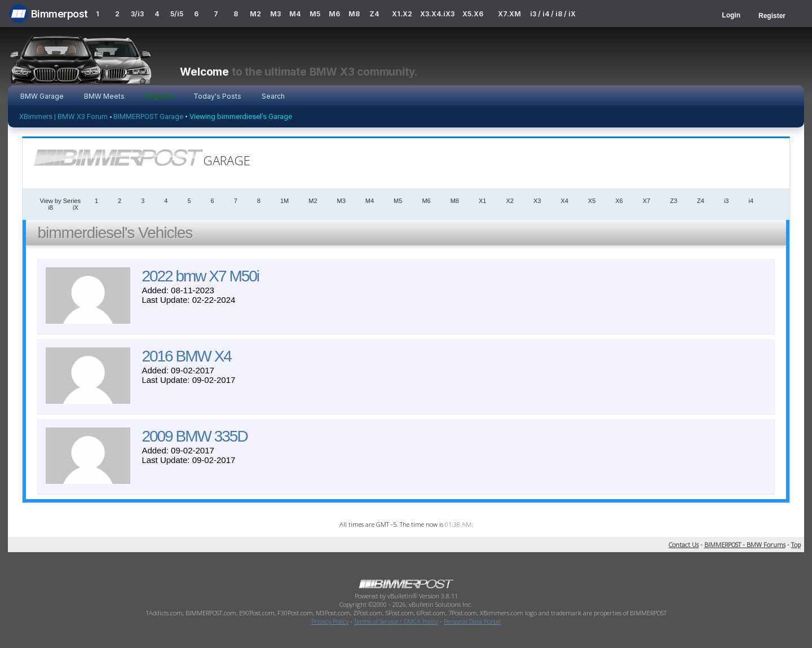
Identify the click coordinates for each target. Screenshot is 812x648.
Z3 (674, 201)
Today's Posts (217, 96)
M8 (354, 14)
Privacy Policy (330, 621)
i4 (751, 201)
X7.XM (509, 14)
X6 (619, 201)
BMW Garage (42, 96)
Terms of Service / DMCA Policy (396, 621)
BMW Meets (104, 96)
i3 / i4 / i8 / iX (553, 14)
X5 (592, 201)
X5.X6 (473, 14)
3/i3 (137, 14)
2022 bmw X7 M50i (200, 276)
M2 (255, 14)
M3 (275, 14)
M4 (295, 14)
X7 (646, 201)
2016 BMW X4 (186, 356)
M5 (315, 14)
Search (273, 96)
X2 (509, 201)
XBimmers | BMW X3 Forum (63, 116)
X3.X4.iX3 (438, 14)
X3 (537, 201)
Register (772, 16)
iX (76, 208)
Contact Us (684, 545)
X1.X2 (402, 14)
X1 (482, 201)
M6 (334, 14)
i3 (727, 201)
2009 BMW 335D (194, 436)
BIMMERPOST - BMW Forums (745, 545)
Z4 (374, 14)
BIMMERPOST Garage (148, 116)
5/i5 (177, 14)
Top (796, 545)
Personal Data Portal (472, 621)
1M (284, 201)
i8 (50, 208)
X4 (564, 201)
